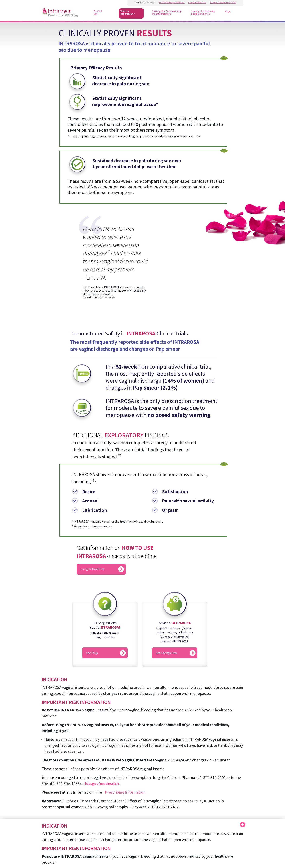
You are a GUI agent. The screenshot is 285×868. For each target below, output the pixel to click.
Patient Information (197, 2)
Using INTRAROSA (92, 569)
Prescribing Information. (126, 792)
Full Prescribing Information (172, 2)
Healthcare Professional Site (223, 2)
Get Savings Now (166, 653)
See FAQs (92, 653)
